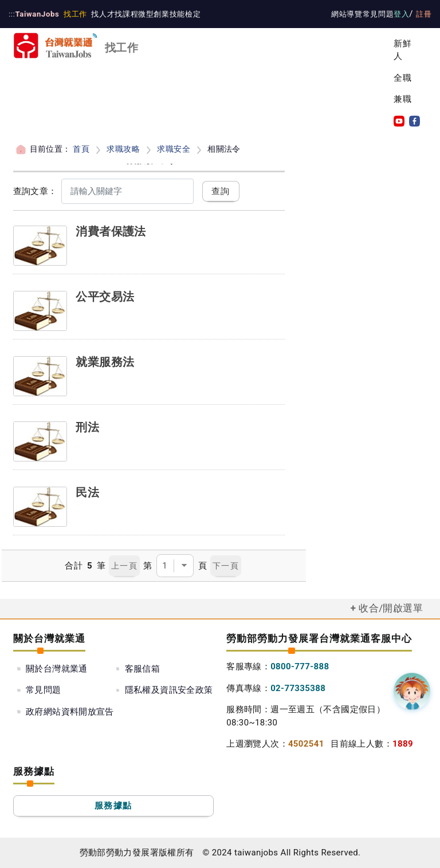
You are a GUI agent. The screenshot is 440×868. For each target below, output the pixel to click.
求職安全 (174, 149)
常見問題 (379, 14)
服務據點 (113, 806)
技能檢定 (181, 14)
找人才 (100, 14)
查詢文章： (35, 191)
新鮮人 (403, 50)
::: (12, 14)
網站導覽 (348, 14)
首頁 (81, 149)
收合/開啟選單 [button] (391, 608)
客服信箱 (143, 669)
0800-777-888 (300, 666)
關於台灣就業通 (57, 669)
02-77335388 (298, 688)
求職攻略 (123, 149)
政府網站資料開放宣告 (70, 712)
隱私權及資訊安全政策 (169, 690)
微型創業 (150, 14)
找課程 (123, 14)
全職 (403, 78)
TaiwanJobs (36, 14)
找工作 (73, 14)
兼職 (403, 99)
